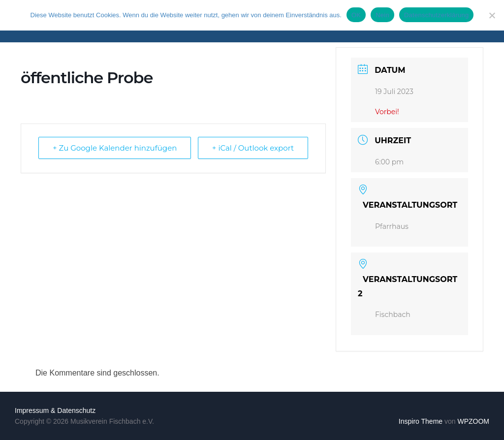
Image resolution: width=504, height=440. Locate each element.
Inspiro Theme (421, 421)
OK (356, 15)
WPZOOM (473, 421)
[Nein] (492, 15)
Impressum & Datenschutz (55, 410)
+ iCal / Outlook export (253, 148)
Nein (382, 15)
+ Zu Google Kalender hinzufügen (115, 148)
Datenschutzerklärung (436, 15)
